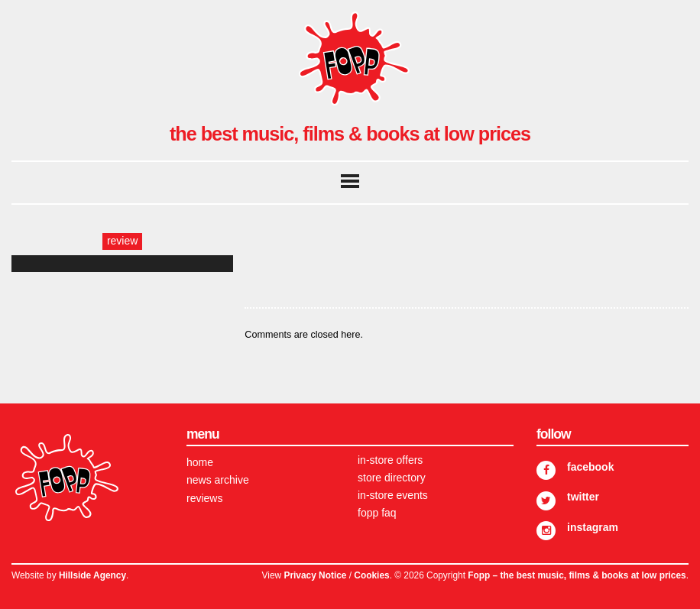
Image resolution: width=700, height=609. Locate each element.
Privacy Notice (315, 575)
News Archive (218, 480)
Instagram (593, 527)
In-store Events (393, 495)
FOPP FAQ (377, 513)
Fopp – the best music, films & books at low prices (577, 575)
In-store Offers (390, 460)
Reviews (204, 498)
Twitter (583, 497)
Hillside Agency (92, 575)
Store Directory (392, 478)
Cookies (371, 575)
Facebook (590, 467)
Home (200, 462)
